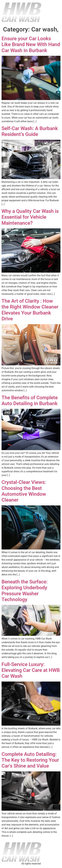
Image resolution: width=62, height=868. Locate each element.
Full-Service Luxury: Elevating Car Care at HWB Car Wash (31, 670)
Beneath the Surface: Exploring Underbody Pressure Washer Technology (25, 591)
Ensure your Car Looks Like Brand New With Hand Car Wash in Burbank (31, 44)
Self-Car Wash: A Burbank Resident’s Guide (30, 131)
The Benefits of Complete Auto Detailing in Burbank (30, 400)
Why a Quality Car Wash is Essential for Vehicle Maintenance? (30, 217)
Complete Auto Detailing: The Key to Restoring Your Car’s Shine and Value (30, 760)
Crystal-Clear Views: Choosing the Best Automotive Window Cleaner (24, 491)
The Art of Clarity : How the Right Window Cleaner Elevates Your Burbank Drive (30, 310)
